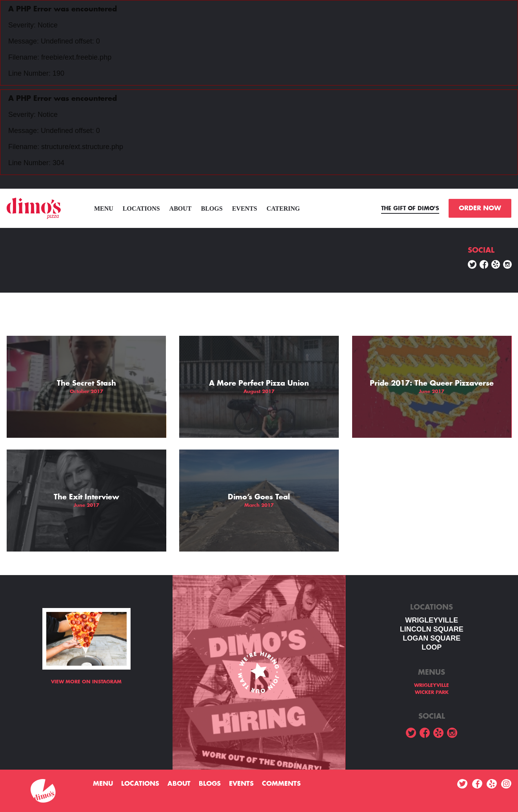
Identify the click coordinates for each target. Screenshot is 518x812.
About (181, 208)
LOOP (432, 647)
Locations (141, 208)
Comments (281, 784)
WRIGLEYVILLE (432, 620)
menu (104, 208)
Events (245, 208)
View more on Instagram (86, 682)
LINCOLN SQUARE (432, 629)
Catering (283, 208)
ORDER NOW (480, 208)
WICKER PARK (432, 692)
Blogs (212, 208)
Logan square (432, 638)
